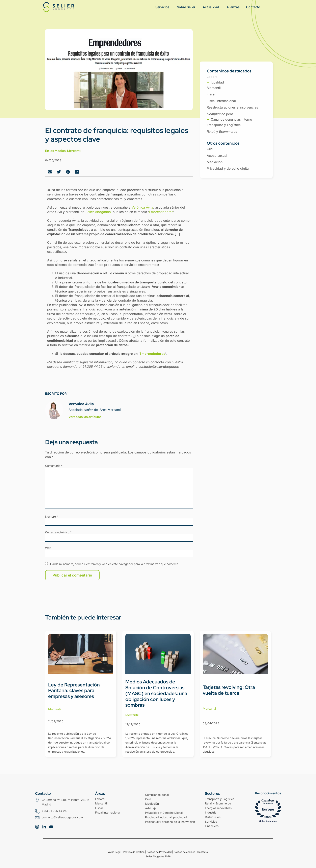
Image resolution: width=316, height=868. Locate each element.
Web (48, 548)
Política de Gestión (134, 852)
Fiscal (99, 808)
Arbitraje (151, 808)
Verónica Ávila (142, 207)
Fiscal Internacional (108, 812)
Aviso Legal (115, 852)
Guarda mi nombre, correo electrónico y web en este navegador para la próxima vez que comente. (114, 564)
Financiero (212, 826)
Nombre (52, 517)
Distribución (213, 817)
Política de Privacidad (159, 852)
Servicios (211, 822)
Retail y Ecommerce (218, 803)
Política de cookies (184, 852)
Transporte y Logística (220, 799)
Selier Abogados (98, 212)
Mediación (152, 804)
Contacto (203, 852)
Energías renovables (218, 808)
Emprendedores (161, 212)
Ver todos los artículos (85, 417)
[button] (50, 172)
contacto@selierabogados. (159, 367)
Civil (148, 799)
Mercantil (74, 151)
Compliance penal (157, 795)
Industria (211, 812)
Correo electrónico (58, 532)
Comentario (54, 466)
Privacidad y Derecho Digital (164, 813)
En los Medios (55, 151)
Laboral (100, 799)
